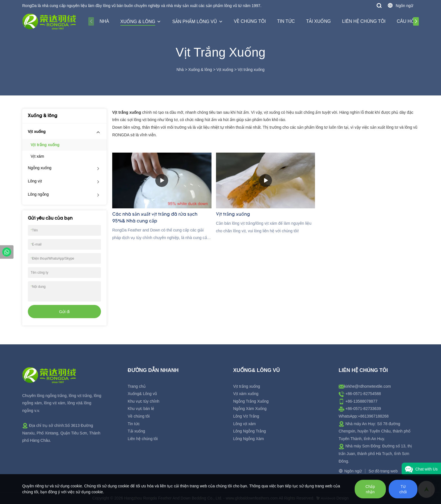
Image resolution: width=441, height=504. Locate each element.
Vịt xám (37, 156)
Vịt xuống (225, 70)
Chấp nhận (370, 489)
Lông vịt (35, 181)
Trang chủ (137, 386)
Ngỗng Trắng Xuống (251, 401)
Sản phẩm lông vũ (194, 22)
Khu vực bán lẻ (141, 409)
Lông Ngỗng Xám (248, 439)
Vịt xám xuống (246, 394)
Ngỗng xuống (40, 168)
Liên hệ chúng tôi (364, 21)
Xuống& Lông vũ (142, 394)
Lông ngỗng (38, 194)
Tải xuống (318, 21)
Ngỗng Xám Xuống (250, 409)
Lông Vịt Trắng (246, 416)
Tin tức (286, 21)
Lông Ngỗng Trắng (249, 431)
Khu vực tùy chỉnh (144, 401)
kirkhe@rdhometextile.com (368, 386)
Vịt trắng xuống (251, 70)
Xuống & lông (138, 22)
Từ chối (403, 489)
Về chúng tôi (250, 21)
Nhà (104, 21)
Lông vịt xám (244, 424)
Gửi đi (64, 312)
